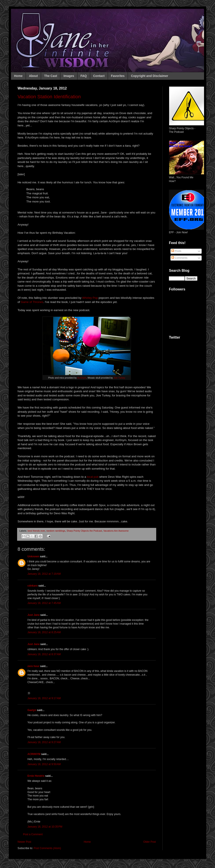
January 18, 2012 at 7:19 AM (44, 574)
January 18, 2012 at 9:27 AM (44, 742)
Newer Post (24, 842)
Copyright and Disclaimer (150, 76)
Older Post (150, 842)
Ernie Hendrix (36, 776)
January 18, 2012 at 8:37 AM (44, 654)
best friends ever (36, 531)
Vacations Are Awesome (116, 531)
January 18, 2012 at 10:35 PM (45, 827)
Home (18, 76)
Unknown (33, 556)
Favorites (118, 76)
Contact (99, 76)
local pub (93, 477)
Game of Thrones (32, 302)
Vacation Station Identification (49, 97)
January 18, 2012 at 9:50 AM (44, 764)
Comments (179, 258)
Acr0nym (82, 378)
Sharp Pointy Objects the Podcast (84, 531)
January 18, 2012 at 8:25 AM (44, 632)
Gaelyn (32, 710)
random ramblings (56, 531)
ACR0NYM (34, 754)
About (33, 76)
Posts (176, 251)
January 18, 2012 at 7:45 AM (44, 603)
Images (69, 76)
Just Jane (33, 615)
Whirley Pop (90, 298)
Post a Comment (33, 834)
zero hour (33, 666)
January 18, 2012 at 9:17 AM (44, 698)
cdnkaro (33, 586)
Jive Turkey (119, 378)
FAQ (84, 76)
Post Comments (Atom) (47, 848)
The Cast (51, 76)
